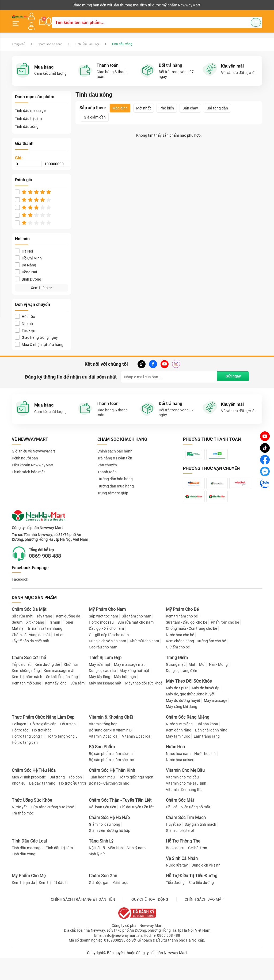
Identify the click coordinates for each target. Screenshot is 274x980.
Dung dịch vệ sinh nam (107, 663)
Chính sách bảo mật (28, 466)
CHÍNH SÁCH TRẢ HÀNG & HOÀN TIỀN (83, 921)
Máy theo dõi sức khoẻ (144, 705)
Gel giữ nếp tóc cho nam (109, 656)
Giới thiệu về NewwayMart (33, 445)
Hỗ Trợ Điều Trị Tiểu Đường (192, 897)
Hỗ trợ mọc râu (101, 644)
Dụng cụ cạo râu (102, 692)
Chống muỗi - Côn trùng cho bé (191, 650)
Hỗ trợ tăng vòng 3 (62, 758)
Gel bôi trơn (198, 869)
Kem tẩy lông (56, 705)
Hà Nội (24, 245)
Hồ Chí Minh (28, 252)
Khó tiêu (19, 805)
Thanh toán (107, 466)
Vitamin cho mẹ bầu (182, 799)
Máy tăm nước (178, 758)
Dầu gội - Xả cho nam (106, 650)
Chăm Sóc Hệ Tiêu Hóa (34, 792)
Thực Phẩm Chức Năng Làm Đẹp (43, 739)
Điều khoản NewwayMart (33, 459)
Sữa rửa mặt (22, 638)
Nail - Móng (218, 686)
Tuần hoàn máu (102, 799)
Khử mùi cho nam (144, 663)
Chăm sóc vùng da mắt (31, 656)
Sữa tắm (77, 705)
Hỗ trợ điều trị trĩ (73, 805)
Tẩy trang (44, 638)
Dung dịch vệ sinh (206, 887)
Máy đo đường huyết (183, 722)
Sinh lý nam (136, 869)
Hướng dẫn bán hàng (115, 473)
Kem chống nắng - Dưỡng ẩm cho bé (196, 663)
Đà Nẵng (26, 259)
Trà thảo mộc (23, 835)
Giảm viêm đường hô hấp (110, 852)
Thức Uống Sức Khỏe (32, 822)
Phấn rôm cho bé (225, 644)
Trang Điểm (177, 680)
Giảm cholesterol (180, 852)
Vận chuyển (107, 459)
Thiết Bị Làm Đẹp (105, 680)
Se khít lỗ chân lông (62, 699)
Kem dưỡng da (68, 638)
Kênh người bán (23, 5)
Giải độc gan (99, 904)
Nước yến (20, 829)
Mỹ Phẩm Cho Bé (182, 631)
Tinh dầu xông (27, 121)
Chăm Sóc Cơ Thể (29, 680)
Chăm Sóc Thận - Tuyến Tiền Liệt (120, 822)
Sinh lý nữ (97, 876)
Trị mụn (54, 644)
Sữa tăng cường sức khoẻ (53, 829)
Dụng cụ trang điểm (182, 692)
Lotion (59, 656)
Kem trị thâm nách (27, 699)
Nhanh (24, 318)
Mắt (192, 686)
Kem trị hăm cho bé (182, 638)
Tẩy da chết (21, 686)
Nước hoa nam (178, 775)
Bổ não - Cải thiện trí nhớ (109, 805)
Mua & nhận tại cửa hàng (39, 338)
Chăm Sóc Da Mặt (29, 631)
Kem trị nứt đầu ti (53, 904)
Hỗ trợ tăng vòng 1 (27, 758)
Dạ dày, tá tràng (42, 805)
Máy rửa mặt (100, 686)
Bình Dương (28, 273)
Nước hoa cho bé (180, 656)
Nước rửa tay (177, 887)
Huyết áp (173, 846)
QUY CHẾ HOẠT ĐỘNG (150, 921)
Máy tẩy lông (100, 699)
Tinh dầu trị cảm (28, 113)
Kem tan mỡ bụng (26, 705)
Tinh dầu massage (30, 105)
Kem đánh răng (179, 752)
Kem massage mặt (59, 692)
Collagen (19, 746)
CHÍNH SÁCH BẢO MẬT (204, 921)
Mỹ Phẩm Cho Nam (107, 631)
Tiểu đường (175, 904)
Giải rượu (121, 904)
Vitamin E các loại (137, 758)
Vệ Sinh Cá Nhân (182, 880)
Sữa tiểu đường (201, 904)
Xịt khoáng (35, 644)
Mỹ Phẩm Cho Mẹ (29, 897)
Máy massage (216, 722)
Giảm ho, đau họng (104, 846)
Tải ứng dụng (81, 5)
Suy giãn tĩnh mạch (200, 846)
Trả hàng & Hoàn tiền (115, 452)
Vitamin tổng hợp (103, 746)
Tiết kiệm (26, 324)
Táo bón (75, 799)
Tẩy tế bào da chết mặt (31, 663)
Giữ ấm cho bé (178, 669)
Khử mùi (71, 686)
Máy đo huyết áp (206, 710)
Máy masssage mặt (105, 705)
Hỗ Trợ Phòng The (183, 863)
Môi (202, 686)
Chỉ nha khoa (207, 746)
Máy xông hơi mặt (134, 692)
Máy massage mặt (129, 686)
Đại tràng (57, 799)
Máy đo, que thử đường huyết (190, 716)
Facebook (20, 601)
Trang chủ (19, 38)
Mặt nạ (18, 650)
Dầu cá (172, 829)
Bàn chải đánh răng (211, 752)
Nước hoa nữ (205, 775)
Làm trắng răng (207, 758)
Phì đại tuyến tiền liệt (137, 829)
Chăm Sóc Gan (103, 897)
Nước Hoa (175, 769)
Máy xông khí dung (182, 728)
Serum (17, 644)
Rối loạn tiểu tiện (102, 829)
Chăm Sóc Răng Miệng (188, 739)
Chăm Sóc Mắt (180, 822)
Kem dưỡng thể (47, 686)
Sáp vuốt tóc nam (103, 638)
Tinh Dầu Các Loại (93, 38)
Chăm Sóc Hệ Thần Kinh (112, 792)
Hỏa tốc (25, 311)
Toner (69, 644)
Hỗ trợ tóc (20, 752)
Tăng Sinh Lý (101, 863)
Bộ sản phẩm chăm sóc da (111, 775)
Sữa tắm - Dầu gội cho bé (187, 644)
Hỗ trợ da (68, 746)
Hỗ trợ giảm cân (43, 746)
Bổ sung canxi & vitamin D (110, 752)
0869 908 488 (52, 577)
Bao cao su (175, 869)
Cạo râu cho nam (103, 669)
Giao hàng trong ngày (36, 331)
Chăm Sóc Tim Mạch (186, 839)
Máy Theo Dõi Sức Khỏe (189, 703)
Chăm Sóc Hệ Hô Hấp (109, 839)
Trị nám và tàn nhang (45, 650)
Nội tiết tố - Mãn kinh (106, 869)
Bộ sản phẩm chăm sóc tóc (111, 782)
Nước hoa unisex (180, 782)
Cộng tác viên (53, 5)
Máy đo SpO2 (177, 710)
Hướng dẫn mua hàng (116, 480)
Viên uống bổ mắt (196, 829)
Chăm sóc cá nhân (53, 38)
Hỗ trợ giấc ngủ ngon (136, 799)
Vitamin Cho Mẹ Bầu (185, 792)
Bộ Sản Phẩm (102, 769)
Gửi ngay (232, 371)
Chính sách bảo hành (115, 445)
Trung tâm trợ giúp (113, 487)
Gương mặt (175, 686)
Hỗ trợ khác (42, 752)
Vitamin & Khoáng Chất (111, 739)
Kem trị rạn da (23, 904)
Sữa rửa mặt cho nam (136, 644)
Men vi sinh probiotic (29, 799)
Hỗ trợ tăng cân (25, 764)
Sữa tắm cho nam (136, 638)
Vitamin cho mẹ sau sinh (186, 805)
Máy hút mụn (125, 699)
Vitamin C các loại (104, 758)
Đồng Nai (26, 266)
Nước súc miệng (179, 746)
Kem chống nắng (26, 692)
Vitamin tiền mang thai (185, 811)
